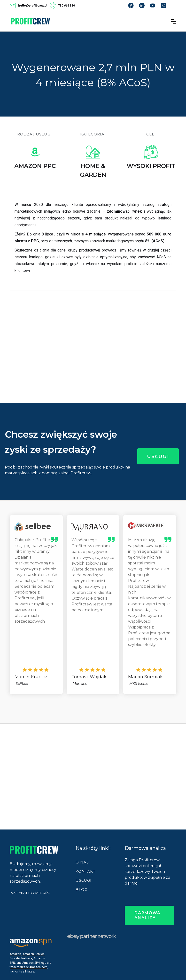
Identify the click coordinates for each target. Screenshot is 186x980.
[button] (174, 21)
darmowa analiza (147, 915)
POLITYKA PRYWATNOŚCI (30, 893)
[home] (30, 21)
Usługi (158, 456)
